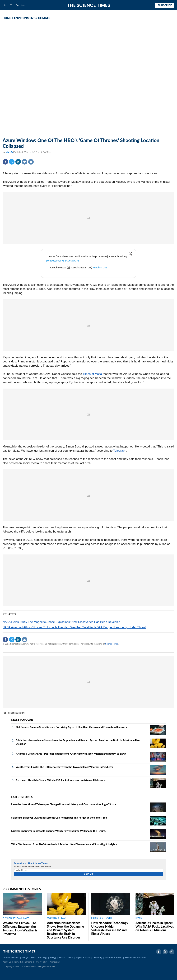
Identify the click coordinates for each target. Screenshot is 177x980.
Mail (31, 162)
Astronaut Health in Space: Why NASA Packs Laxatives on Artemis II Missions (61, 780)
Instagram (172, 952)
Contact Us (55, 962)
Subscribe (165, 5)
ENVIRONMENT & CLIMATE (32, 18)
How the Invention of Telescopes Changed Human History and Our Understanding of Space (64, 804)
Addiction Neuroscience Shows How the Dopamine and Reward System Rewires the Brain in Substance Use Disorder (65, 930)
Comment (25, 162)
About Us (7, 962)
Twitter (12, 162)
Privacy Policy (41, 962)
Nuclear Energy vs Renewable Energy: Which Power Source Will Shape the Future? (59, 831)
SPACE (139, 918)
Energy (53, 957)
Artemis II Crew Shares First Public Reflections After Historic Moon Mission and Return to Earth (71, 754)
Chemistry (97, 957)
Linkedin (18, 162)
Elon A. (10, 152)
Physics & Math (83, 957)
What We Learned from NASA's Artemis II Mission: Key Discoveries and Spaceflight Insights (64, 844)
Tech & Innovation (11, 957)
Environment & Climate (136, 957)
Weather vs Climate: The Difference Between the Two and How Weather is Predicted (65, 767)
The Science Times (89, 5)
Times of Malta (92, 374)
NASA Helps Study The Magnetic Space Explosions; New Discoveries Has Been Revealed (61, 622)
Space (70, 957)
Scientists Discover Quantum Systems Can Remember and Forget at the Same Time (59, 818)
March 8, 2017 (101, 268)
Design (25, 957)
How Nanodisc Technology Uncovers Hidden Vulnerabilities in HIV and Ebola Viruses (110, 928)
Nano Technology (39, 957)
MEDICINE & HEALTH (57, 918)
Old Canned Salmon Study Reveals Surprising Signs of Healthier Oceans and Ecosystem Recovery (71, 727)
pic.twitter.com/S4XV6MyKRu (63, 261)
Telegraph (120, 451)
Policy (62, 957)
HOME (7, 18)
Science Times (112, 644)
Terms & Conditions (23, 962)
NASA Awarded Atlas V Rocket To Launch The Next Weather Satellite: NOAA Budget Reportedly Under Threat (74, 627)
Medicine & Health (114, 957)
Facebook (5, 162)
